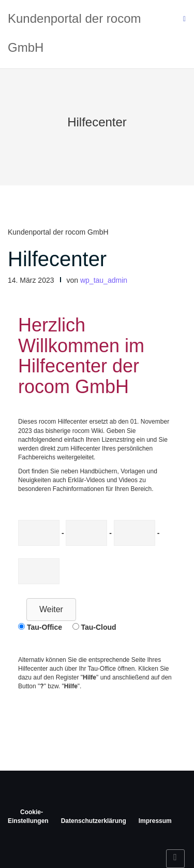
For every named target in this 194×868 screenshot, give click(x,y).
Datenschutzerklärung (94, 821)
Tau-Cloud (98, 627)
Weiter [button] (51, 609)
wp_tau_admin (104, 280)
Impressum (155, 821)
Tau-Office (44, 627)
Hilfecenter (57, 259)
